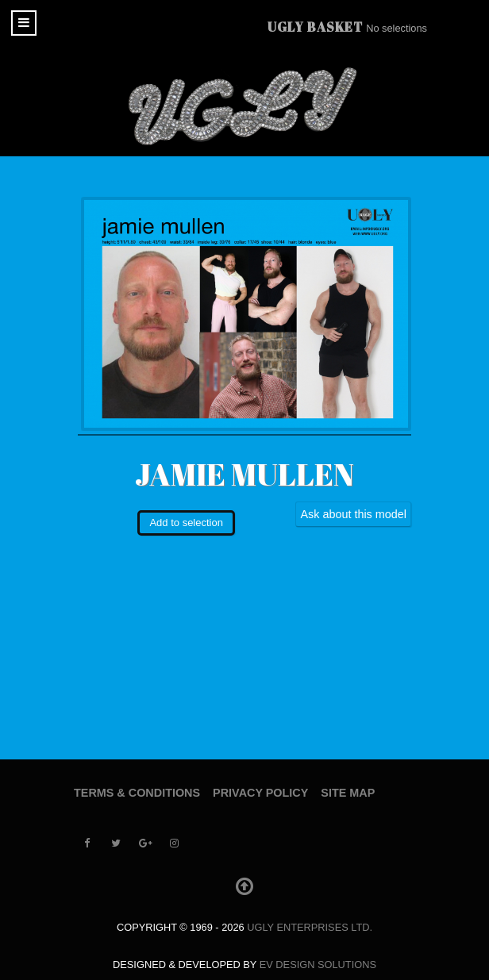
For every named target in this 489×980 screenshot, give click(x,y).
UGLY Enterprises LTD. (310, 927)
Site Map (348, 793)
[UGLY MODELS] (244, 106)
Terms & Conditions (137, 793)
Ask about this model (353, 514)
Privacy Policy (260, 793)
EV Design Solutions (318, 965)
